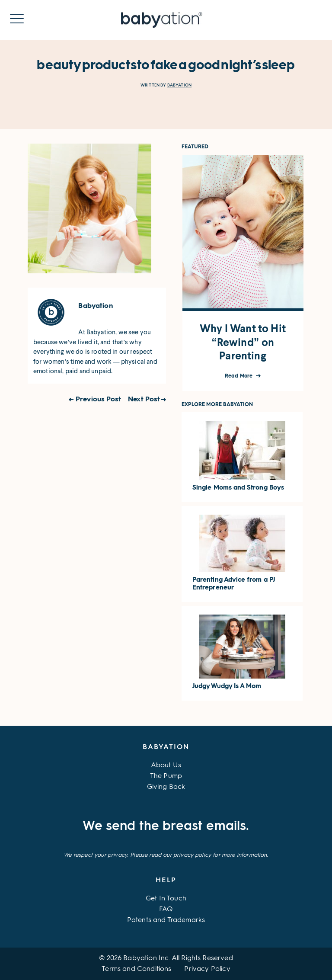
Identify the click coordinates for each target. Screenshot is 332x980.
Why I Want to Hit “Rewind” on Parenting (243, 342)
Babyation (179, 85)
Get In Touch (166, 899)
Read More (239, 376)
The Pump (166, 776)
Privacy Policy (207, 969)
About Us (166, 765)
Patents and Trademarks (166, 920)
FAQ (166, 910)
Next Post (144, 400)
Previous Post (98, 400)
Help (166, 881)
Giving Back (166, 787)
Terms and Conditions (136, 969)
